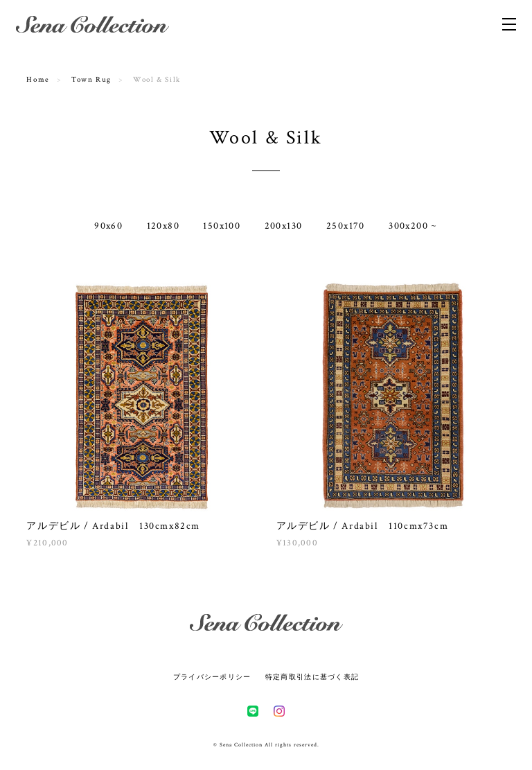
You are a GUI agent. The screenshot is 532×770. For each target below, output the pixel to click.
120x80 (163, 226)
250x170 (346, 226)
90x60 (108, 226)
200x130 (284, 226)
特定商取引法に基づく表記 (312, 677)
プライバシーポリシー (212, 677)
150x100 (222, 226)
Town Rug (91, 80)
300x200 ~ (413, 226)
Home (38, 80)
